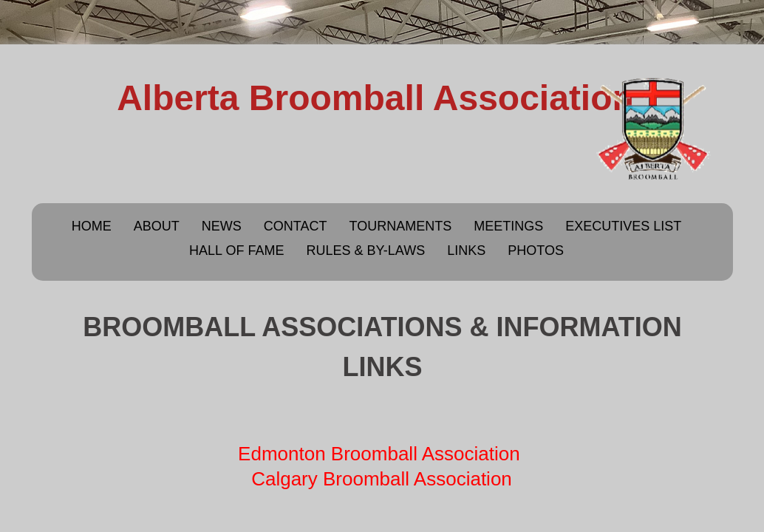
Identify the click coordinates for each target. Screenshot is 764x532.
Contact (296, 226)
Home (92, 226)
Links (466, 250)
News (222, 226)
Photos (536, 250)
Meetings (508, 226)
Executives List (623, 226)
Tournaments (400, 226)
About (157, 226)
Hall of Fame (236, 250)
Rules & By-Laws (365, 250)
